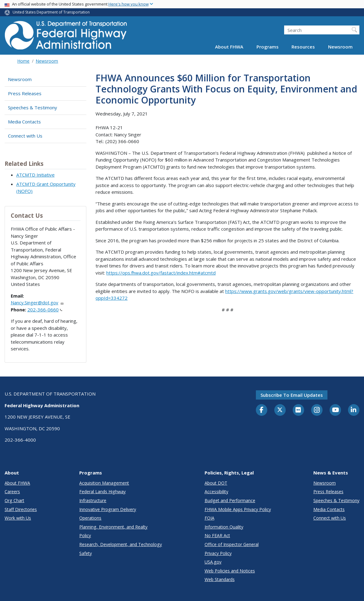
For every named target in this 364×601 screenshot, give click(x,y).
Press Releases (25, 93)
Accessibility (216, 492)
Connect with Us (25, 136)
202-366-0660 (45, 310)
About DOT (216, 483)
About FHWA (229, 47)
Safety (86, 553)
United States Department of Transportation (51, 12)
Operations (90, 518)
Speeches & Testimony (33, 107)
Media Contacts (24, 122)
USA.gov (213, 562)
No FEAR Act (217, 535)
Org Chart (14, 500)
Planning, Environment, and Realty (113, 527)
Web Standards (220, 579)
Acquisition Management (104, 483)
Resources (303, 47)
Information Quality (224, 527)
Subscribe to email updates (292, 395)
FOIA (209, 518)
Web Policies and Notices (230, 571)
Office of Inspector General (232, 544)
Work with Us (18, 518)
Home (23, 61)
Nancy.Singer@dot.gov (37, 302)
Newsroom (340, 47)
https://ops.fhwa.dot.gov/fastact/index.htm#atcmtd (161, 273)
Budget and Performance (230, 500)
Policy (85, 535)
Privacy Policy (218, 553)
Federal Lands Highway (102, 492)
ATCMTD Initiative (35, 175)
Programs (268, 47)
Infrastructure (93, 500)
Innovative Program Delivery (108, 509)
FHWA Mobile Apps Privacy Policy (238, 509)
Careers (12, 492)
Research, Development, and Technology (121, 544)
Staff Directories (21, 509)
